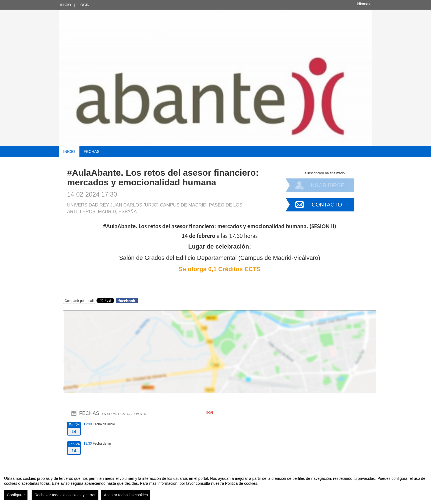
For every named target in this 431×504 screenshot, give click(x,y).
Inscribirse (327, 185)
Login (84, 5)
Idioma (364, 4)
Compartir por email (79, 301)
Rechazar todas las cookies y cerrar (65, 495)
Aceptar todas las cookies (126, 495)
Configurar (16, 495)
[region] (215, 486)
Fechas (92, 152)
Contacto (327, 205)
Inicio (66, 5)
